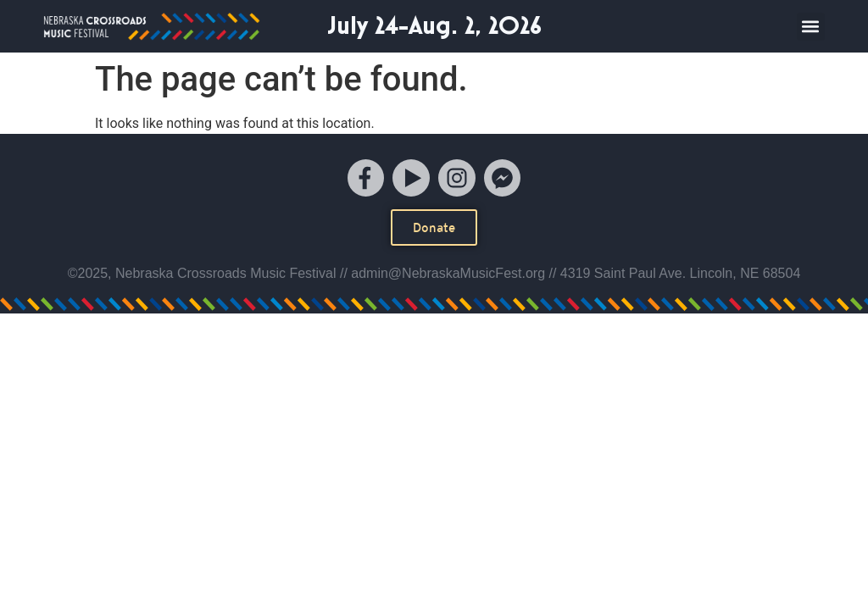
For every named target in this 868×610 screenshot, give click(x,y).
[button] (811, 27)
